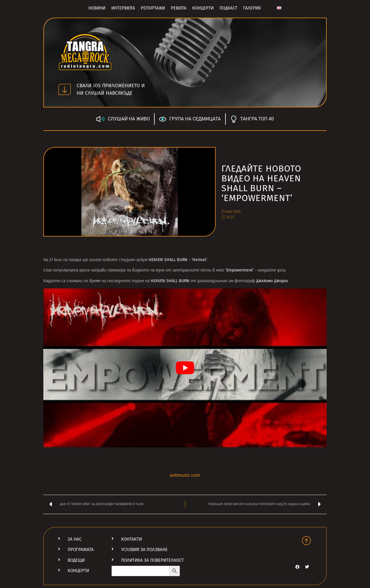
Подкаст (228, 8)
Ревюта (179, 8)
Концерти (203, 8)
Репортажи (153, 8)
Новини (97, 8)
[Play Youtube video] (185, 368)
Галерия (252, 8)
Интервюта (123, 8)
